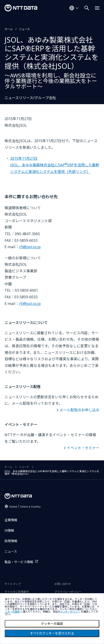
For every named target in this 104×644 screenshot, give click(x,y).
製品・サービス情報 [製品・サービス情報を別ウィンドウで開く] (19, 562)
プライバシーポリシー (68, 592)
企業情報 (11, 520)
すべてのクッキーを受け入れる (52, 633)
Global (25, 506)
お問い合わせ (62, 584)
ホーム (9, 29)
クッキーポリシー (70, 612)
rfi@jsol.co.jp (30, 247)
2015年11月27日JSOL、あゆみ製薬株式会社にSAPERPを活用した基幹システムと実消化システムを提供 (55, 165)
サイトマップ (13, 584)
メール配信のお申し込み (79, 410)
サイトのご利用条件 (17, 592)
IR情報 (9, 530)
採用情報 (11, 541)
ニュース (24, 29)
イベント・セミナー (83, 448)
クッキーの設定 (52, 624)
